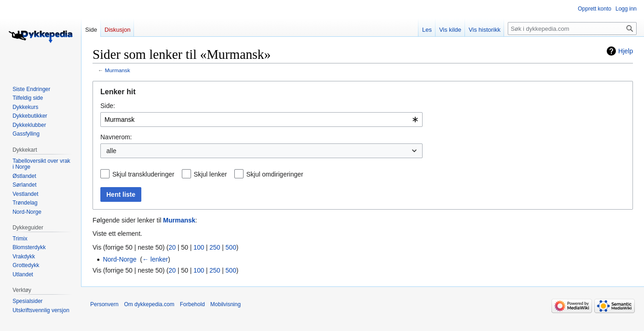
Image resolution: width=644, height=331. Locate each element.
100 (199, 247)
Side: (108, 106)
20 (172, 247)
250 (215, 247)
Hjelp (626, 51)
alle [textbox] (111, 151)
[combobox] (261, 120)
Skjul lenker (210, 174)
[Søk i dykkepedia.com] (572, 29)
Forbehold (192, 304)
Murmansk (118, 70)
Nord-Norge (119, 259)
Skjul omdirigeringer (275, 174)
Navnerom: (116, 137)
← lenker (155, 259)
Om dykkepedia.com (149, 304)
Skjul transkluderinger (143, 174)
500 (231, 247)
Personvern (104, 304)
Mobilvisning (226, 304)
